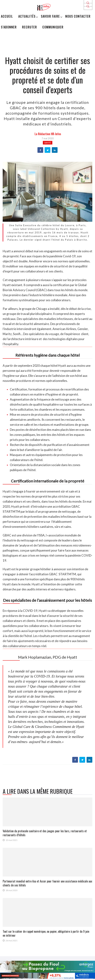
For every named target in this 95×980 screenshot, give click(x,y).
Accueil (7, 16)
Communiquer (53, 27)
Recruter (29, 27)
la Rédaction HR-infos (48, 134)
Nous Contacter (78, 16)
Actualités (27, 16)
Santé (48, 143)
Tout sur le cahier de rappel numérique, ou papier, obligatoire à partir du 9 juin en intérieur (46, 933)
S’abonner (9, 27)
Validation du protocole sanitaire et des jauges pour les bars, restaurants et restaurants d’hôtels (45, 833)
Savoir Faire (50, 16)
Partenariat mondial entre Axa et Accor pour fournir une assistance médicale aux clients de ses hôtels (47, 883)
